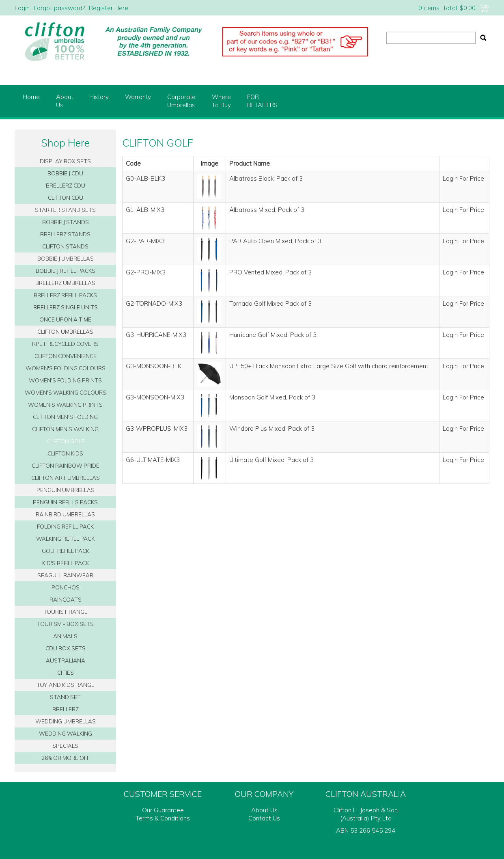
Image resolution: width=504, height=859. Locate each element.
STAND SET (65, 697)
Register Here (109, 8)
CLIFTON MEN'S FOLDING (65, 417)
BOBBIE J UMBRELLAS (66, 258)
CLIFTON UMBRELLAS (65, 331)
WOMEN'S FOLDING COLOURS (66, 368)
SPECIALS (65, 746)
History (99, 97)
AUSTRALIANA (66, 660)
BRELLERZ (66, 709)
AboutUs (65, 101)
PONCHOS (66, 587)
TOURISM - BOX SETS (65, 624)
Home (31, 97)
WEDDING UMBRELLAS (66, 721)
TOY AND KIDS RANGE (66, 685)
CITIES (66, 672)
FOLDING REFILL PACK (65, 526)
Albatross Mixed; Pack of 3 (267, 210)
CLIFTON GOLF (66, 441)
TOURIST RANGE (66, 612)
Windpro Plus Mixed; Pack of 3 (272, 428)
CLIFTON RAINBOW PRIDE (66, 465)
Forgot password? (59, 8)
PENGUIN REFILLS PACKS (65, 502)
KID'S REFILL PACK (66, 563)
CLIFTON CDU (66, 197)
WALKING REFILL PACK (65, 538)
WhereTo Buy (221, 101)
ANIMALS (65, 636)
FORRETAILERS (262, 101)
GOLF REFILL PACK (66, 551)
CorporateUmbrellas (181, 101)
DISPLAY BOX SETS (65, 161)
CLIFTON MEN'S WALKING (65, 429)
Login (22, 8)
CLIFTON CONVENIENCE (66, 356)
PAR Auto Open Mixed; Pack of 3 (275, 241)
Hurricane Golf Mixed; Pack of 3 (273, 335)
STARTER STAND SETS (65, 210)
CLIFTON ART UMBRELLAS (66, 478)
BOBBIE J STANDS (66, 222)
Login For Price (463, 178)
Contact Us (264, 818)
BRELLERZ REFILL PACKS (65, 295)
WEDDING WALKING (66, 733)
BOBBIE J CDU (65, 173)
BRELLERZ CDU (66, 185)
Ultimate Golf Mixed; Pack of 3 (271, 460)
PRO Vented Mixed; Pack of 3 (270, 272)
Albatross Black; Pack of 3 (266, 178)
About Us (264, 810)
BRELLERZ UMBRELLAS (65, 283)
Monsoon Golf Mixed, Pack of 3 (272, 397)
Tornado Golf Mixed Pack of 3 (270, 303)
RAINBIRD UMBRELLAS (65, 514)
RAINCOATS (66, 599)
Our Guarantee (163, 810)
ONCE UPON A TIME (65, 319)
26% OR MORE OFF (66, 758)
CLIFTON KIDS (65, 453)
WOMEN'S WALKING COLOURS (66, 392)
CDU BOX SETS (66, 648)
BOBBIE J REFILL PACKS (66, 271)
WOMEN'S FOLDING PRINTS (65, 380)
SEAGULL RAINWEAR (65, 575)
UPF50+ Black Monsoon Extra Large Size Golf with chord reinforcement (329, 366)
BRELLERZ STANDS (65, 234)
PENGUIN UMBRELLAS (66, 490)
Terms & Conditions (163, 818)
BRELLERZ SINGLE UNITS (66, 307)
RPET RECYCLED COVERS (65, 344)
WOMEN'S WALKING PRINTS (65, 405)
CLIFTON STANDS (65, 246)
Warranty (138, 97)
